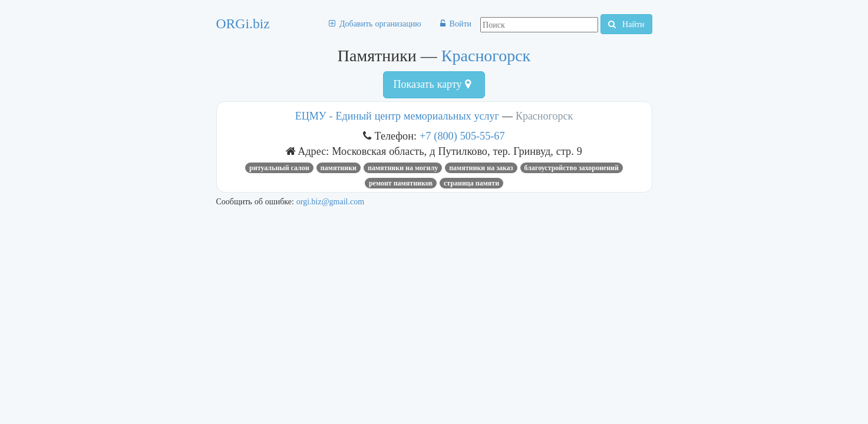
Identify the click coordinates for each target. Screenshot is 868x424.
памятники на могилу (403, 168)
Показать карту (432, 84)
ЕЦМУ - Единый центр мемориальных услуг (397, 116)
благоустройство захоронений (572, 168)
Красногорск (486, 56)
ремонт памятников (401, 183)
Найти (626, 24)
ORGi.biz (243, 24)
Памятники (339, 168)
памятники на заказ (481, 168)
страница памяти (471, 183)
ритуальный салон (279, 168)
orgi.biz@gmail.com (330, 201)
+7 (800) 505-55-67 (462, 136)
